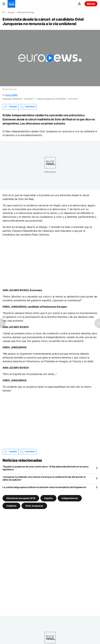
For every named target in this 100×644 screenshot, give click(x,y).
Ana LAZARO (12, 95)
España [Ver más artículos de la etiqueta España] (48, 498)
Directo (91, 4)
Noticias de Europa (26, 12)
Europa (11, 12)
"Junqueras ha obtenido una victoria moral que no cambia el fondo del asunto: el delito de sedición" (44, 478)
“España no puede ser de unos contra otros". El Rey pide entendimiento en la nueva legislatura (45, 468)
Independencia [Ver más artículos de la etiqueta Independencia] (70, 498)
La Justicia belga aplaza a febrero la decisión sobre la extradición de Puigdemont (44, 487)
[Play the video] (50, 58)
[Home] (3, 12)
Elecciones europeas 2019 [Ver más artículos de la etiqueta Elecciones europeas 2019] (21, 498)
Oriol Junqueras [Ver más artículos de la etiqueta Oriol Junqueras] (34, 506)
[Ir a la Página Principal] (11, 4)
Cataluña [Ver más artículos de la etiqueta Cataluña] (11, 506)
